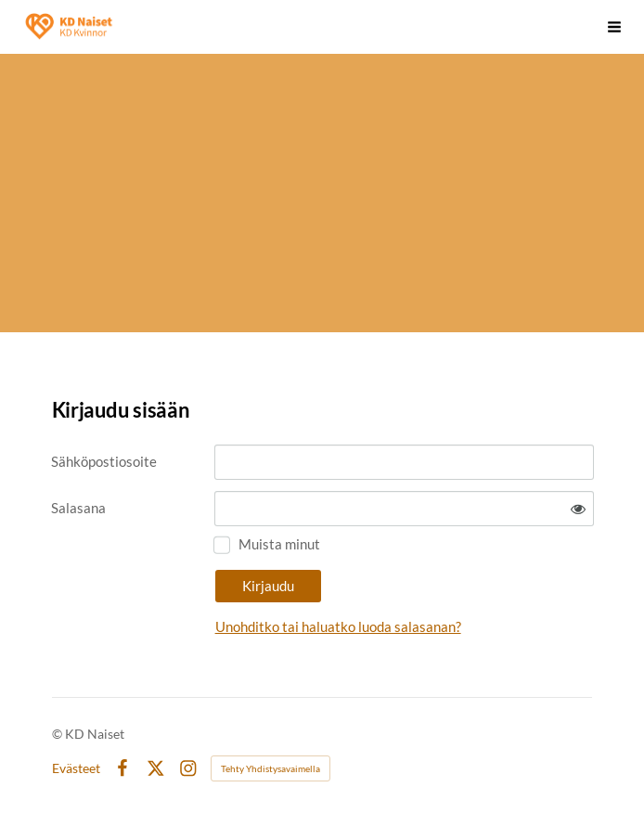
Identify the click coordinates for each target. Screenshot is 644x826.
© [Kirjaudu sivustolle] (58, 734)
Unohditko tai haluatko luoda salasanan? (338, 626)
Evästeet (76, 768)
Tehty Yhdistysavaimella (270, 768)
